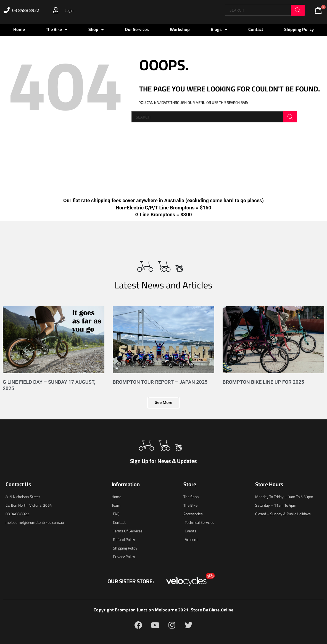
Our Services (137, 29)
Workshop (180, 29)
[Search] (298, 10)
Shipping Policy (299, 29)
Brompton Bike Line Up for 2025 (263, 382)
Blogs (219, 30)
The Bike (57, 30)
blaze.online (221, 610)
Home (19, 29)
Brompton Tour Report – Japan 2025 (160, 382)
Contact (256, 29)
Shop (96, 30)
